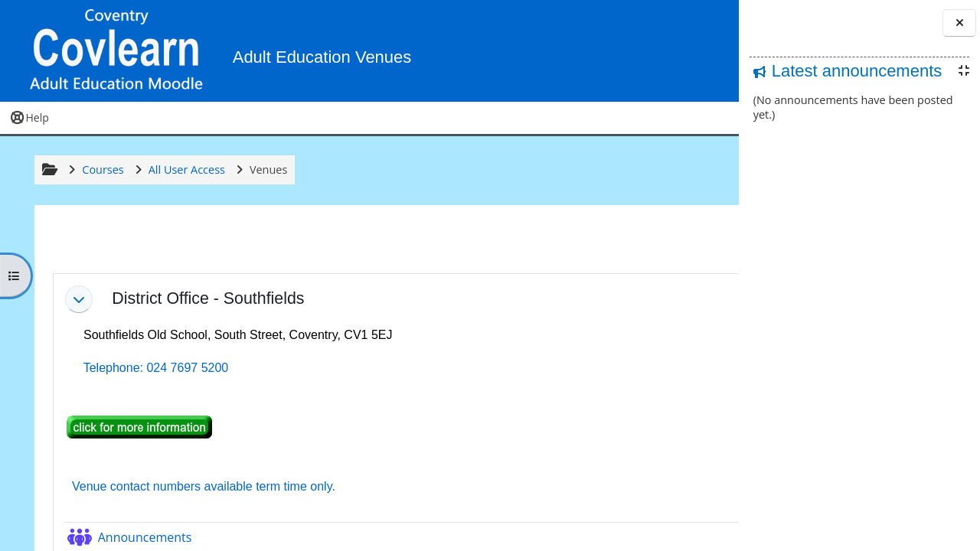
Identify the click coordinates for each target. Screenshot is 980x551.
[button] (637, 54)
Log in (693, 53)
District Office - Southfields (206, 305)
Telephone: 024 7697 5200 (151, 374)
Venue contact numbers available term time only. (199, 492)
